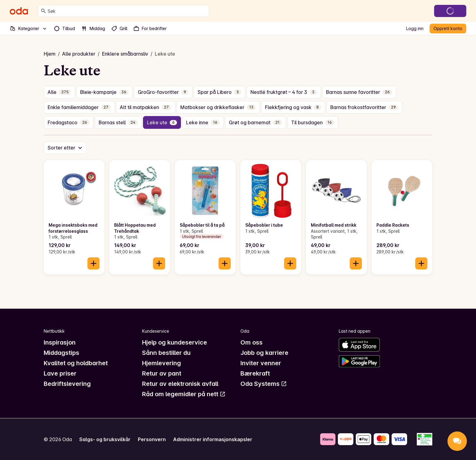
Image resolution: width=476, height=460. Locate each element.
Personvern (152, 439)
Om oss (252, 342)
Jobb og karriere (264, 353)
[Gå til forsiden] (19, 11)
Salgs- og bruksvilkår (105, 439)
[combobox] (127, 11)
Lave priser (60, 373)
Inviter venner (261, 363)
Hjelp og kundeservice (175, 342)
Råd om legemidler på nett (184, 394)
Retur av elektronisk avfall (180, 384)
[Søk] (43, 11)
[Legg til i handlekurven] (93, 263)
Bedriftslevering (67, 384)
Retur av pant (162, 373)
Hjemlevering (161, 363)
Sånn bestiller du (166, 353)
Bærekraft (255, 373)
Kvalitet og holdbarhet (76, 363)
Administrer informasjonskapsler (213, 439)
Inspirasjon (60, 342)
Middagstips (61, 353)
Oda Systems (264, 384)
